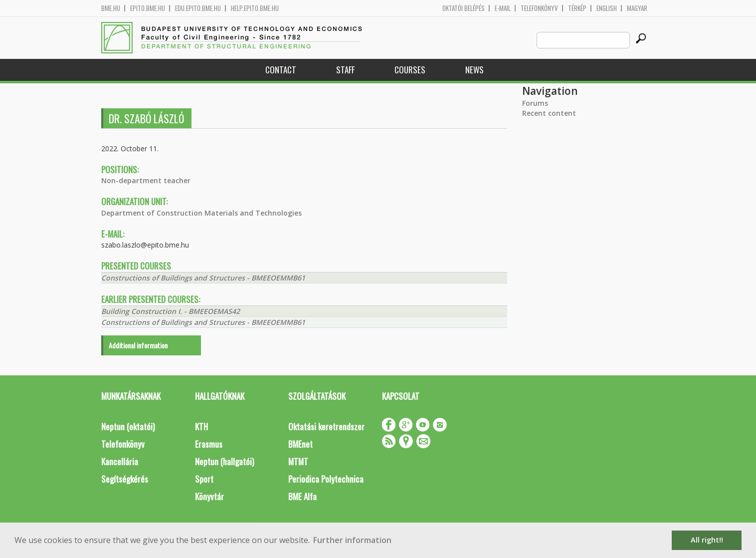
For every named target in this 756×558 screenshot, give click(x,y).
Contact (281, 70)
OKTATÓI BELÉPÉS (464, 8)
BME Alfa (302, 496)
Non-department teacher (146, 180)
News (474, 70)
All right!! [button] (707, 540)
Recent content (549, 113)
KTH (201, 426)
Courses (410, 70)
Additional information (138, 345)
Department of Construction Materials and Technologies (201, 213)
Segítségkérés (125, 479)
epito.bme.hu (148, 8)
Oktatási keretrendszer (326, 426)
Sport (204, 479)
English (607, 8)
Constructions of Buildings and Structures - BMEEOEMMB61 (203, 278)
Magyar (637, 8)
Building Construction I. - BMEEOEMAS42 (171, 311)
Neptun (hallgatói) (224, 461)
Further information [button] (352, 540)
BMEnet (300, 444)
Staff (345, 70)
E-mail (503, 8)
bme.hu (111, 8)
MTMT (298, 461)
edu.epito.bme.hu (198, 8)
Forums (535, 103)
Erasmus (209, 444)
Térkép (577, 8)
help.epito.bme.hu (255, 8)
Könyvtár (209, 496)
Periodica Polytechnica (326, 479)
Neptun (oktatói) (128, 426)
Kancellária (120, 461)
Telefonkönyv (539, 8)
